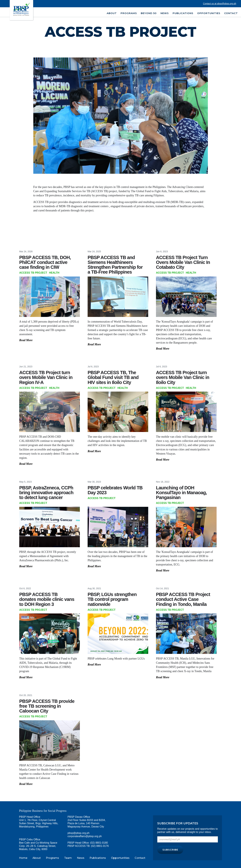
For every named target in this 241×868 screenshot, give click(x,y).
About (37, 858)
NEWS (165, 13)
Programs (52, 858)
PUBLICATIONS (183, 13)
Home (23, 858)
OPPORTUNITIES (209, 13)
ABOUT (112, 13)
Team (68, 858)
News (81, 858)
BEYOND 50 (149, 13)
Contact (231, 13)
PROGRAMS (129, 13)
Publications (98, 858)
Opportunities (120, 858)
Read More (26, 340)
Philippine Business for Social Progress (43, 811)
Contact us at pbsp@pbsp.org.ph (220, 4)
